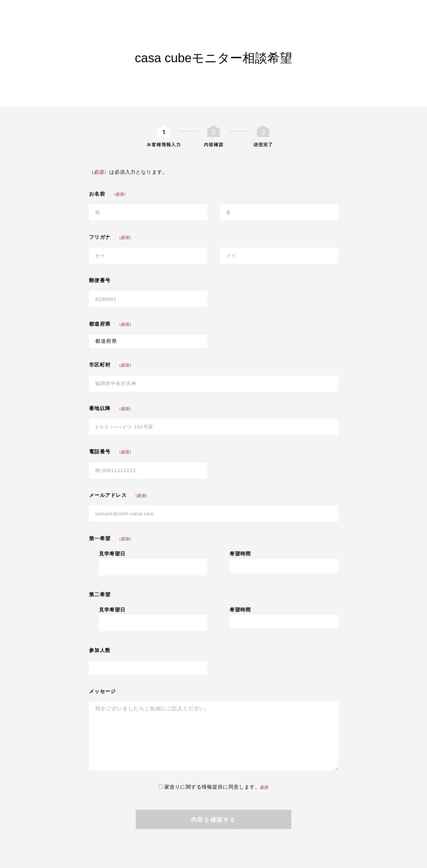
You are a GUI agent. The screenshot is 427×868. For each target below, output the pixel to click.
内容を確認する (214, 820)
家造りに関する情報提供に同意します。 (214, 787)
